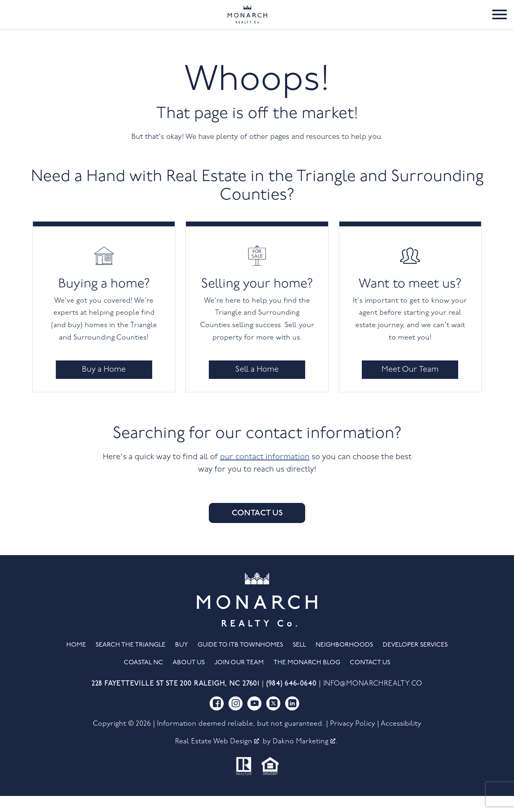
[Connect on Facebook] (217, 719)
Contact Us (257, 529)
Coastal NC (143, 679)
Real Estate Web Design (217, 758)
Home (76, 661)
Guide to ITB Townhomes (240, 661)
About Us (189, 679)
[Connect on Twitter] (273, 719)
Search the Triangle (131, 661)
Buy (182, 661)
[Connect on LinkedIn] (292, 719)
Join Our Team (239, 679)
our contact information (265, 473)
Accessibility (401, 740)
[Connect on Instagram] (236, 719)
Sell (299, 661)
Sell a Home (257, 386)
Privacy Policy (353, 740)
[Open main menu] (500, 22)
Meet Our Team (410, 386)
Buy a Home (104, 386)
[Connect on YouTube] (254, 719)
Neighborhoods (344, 661)
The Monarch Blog (307, 679)
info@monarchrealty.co (373, 700)
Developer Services (415, 661)
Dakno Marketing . (305, 758)
